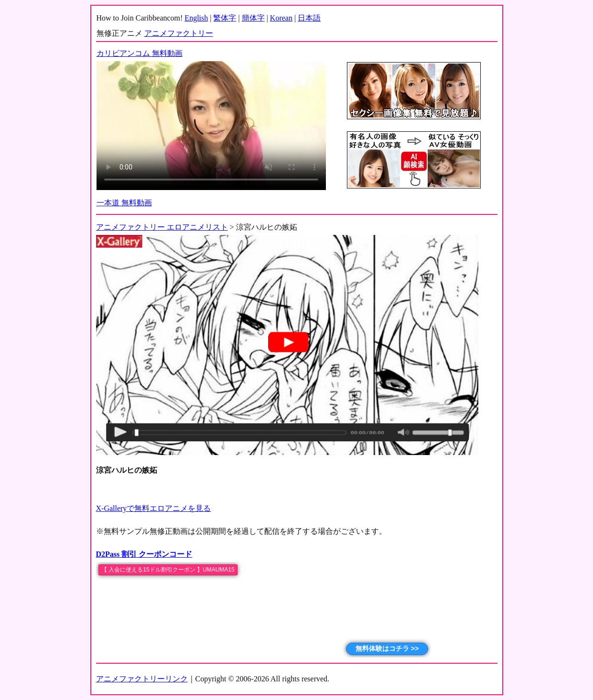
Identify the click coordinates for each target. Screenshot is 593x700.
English (196, 18)
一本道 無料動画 (124, 203)
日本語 (309, 18)
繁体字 (225, 18)
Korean (281, 18)
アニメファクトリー (179, 33)
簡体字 (253, 18)
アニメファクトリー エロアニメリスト (162, 227)
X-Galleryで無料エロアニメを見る (154, 508)
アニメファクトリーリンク (142, 679)
